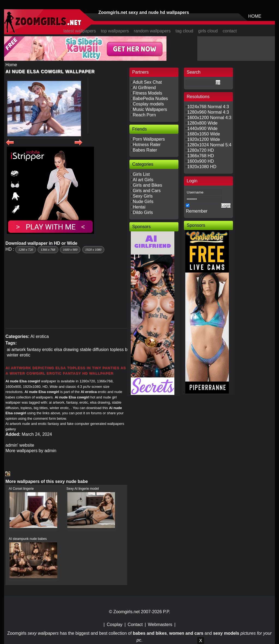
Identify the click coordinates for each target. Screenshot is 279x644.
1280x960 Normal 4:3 (208, 112)
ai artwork (16, 350)
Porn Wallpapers (149, 139)
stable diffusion (94, 350)
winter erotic (19, 355)
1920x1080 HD (202, 167)
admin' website (20, 445)
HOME (255, 16)
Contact (135, 625)
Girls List (141, 174)
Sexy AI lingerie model (83, 489)
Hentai (139, 207)
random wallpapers (152, 31)
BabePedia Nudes (150, 99)
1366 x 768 (48, 250)
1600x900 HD (201, 161)
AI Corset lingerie (21, 489)
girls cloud (208, 31)
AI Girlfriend (144, 88)
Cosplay (115, 625)
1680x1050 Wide (204, 134)
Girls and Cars (147, 191)
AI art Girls (143, 180)
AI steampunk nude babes (28, 539)
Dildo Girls (143, 212)
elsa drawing (66, 350)
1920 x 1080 (93, 250)
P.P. (166, 612)
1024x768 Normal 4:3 (208, 107)
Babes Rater (145, 150)
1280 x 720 (25, 250)
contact (230, 31)
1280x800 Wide (202, 123)
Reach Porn (144, 115)
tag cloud (184, 31)
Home (11, 65)
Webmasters (160, 625)
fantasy (34, 350)
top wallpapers (115, 31)
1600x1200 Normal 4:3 (209, 118)
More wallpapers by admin (31, 451)
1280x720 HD (201, 150)
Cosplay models (148, 104)
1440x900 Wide (202, 129)
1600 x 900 (70, 250)
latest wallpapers (80, 31)
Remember (197, 211)
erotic (48, 350)
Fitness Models (147, 93)
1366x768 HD (201, 156)
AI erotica (40, 336)
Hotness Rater (147, 145)
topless (117, 350)
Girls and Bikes (147, 185)
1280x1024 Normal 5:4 (209, 145)
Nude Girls (143, 202)
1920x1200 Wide (204, 139)
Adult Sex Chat (147, 82)
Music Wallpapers (150, 109)
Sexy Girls (143, 196)
